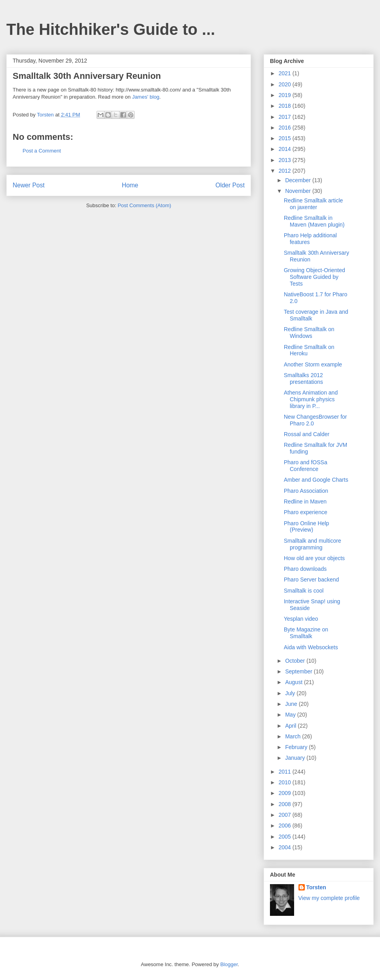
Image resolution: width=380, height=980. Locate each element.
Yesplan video (301, 619)
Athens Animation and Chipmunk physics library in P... (311, 399)
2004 (286, 847)
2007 (286, 815)
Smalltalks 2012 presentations (303, 378)
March (294, 736)
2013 (286, 160)
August (294, 682)
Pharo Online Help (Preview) (306, 527)
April (291, 726)
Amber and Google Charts (316, 480)
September (299, 671)
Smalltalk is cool (304, 591)
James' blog (146, 97)
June (292, 704)
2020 (286, 84)
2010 (286, 782)
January (296, 758)
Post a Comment (42, 151)
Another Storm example (313, 364)
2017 (286, 117)
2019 (286, 95)
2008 (286, 804)
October (296, 661)
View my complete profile (329, 898)
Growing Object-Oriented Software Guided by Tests (314, 277)
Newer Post (29, 185)
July (291, 693)
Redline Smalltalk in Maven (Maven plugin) (314, 221)
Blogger (229, 964)
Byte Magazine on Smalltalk (306, 633)
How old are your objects (314, 558)
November (298, 191)
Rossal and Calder (307, 434)
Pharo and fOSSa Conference (306, 466)
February (297, 747)
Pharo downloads (305, 569)
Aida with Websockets (311, 647)
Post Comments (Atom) (144, 205)
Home (130, 185)
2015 (286, 138)
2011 (286, 772)
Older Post (230, 185)
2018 (286, 106)
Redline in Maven (305, 501)
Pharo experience (306, 512)
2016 (286, 128)
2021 (286, 73)
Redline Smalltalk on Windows (309, 333)
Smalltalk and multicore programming (313, 544)
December (298, 180)
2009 (286, 793)
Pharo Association (306, 491)
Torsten (316, 887)
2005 (286, 837)
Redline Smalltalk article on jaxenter (313, 204)
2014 (286, 149)
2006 (286, 826)
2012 (286, 171)
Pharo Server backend (311, 580)
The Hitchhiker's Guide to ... (111, 29)
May (291, 715)
